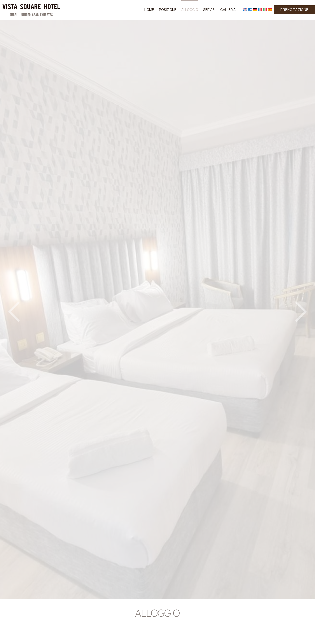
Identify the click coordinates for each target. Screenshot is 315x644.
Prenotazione (294, 10)
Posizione (168, 10)
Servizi (209, 10)
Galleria (228, 10)
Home (149, 10)
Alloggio (190, 10)
